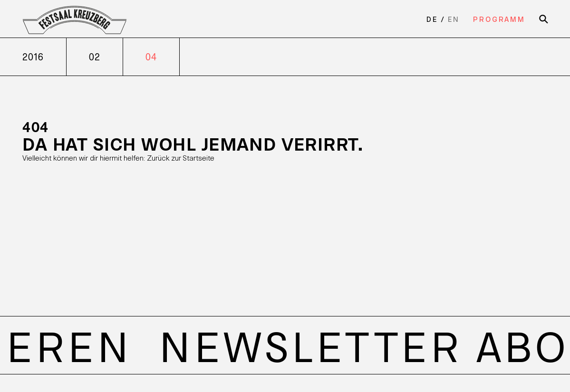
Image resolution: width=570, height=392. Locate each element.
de (432, 19)
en (454, 19)
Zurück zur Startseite (181, 158)
